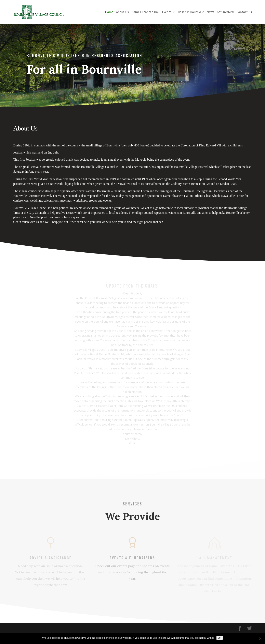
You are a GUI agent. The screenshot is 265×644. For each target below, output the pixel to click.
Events (167, 12)
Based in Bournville (191, 12)
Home (109, 12)
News (210, 12)
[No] (260, 638)
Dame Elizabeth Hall (145, 12)
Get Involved (225, 12)
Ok (220, 638)
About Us (122, 12)
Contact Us (244, 12)
